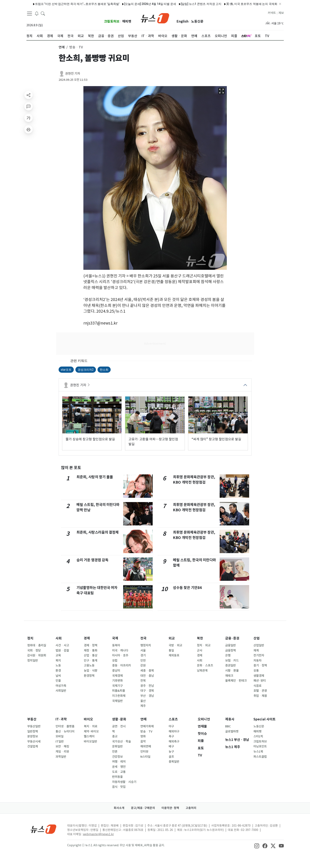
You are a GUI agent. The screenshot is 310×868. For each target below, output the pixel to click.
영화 (143, 736)
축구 (171, 736)
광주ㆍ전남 (147, 686)
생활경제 (259, 676)
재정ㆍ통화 (91, 650)
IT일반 (60, 742)
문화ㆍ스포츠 (205, 665)
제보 (281, 13)
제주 (143, 706)
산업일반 (259, 645)
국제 (115, 638)
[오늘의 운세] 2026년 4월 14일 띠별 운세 (131, 4)
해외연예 (146, 746)
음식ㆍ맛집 (119, 787)
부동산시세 (34, 742)
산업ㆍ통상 (91, 655)
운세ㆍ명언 (119, 767)
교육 (58, 655)
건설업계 (33, 746)
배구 (171, 746)
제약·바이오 (91, 731)
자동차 (257, 661)
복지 (58, 661)
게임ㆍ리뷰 (62, 752)
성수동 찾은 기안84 (187, 588)
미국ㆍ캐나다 (120, 650)
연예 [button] (62, 47)
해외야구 (174, 731)
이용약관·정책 (170, 808)
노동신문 (197, 21)
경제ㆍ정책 (91, 645)
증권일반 (231, 665)
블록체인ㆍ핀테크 (236, 681)
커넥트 (272, 13)
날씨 (58, 676)
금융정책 (231, 650)
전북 (143, 681)
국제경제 (117, 676)
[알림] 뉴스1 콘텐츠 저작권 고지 (182, 4)
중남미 (116, 671)
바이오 (88, 719)
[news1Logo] (44, 829)
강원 (143, 665)
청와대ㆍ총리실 (37, 645)
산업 (257, 638)
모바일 (60, 736)
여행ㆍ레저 (119, 762)
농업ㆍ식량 (91, 671)
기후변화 (117, 681)
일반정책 (33, 731)
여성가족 (61, 686)
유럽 (115, 661)
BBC (228, 726)
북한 (200, 638)
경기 (143, 655)
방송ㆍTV (146, 731)
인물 (58, 681)
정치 (30, 638)
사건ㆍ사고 (62, 645)
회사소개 (119, 808)
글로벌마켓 (232, 731)
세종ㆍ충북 (147, 671)
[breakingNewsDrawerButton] (37, 13)
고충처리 (191, 808)
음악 (143, 742)
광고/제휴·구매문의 (143, 808)
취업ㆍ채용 (260, 696)
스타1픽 (258, 736)
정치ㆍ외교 (204, 645)
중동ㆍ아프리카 (122, 665)
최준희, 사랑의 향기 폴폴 (95, 477)
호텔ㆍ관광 (260, 691)
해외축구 (174, 742)
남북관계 (202, 671)
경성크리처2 (86, 370)
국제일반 (117, 701)
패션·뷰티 (260, 681)
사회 (59, 638)
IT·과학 (61, 719)
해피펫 (127, 21)
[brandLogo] (155, 18)
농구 (171, 752)
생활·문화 (119, 719)
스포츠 (173, 719)
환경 (58, 671)
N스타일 (145, 757)
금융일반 (231, 645)
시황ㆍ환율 (232, 671)
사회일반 (61, 691)
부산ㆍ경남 (147, 696)
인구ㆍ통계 (91, 661)
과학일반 (61, 757)
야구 (171, 726)
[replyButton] (28, 106)
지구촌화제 (119, 696)
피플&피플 (119, 691)
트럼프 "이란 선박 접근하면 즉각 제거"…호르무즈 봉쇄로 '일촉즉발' (58, 4)
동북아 (116, 645)
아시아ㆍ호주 (120, 655)
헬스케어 (89, 736)
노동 (58, 665)
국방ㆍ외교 (175, 645)
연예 (143, 719)
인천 (143, 661)
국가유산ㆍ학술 (122, 742)
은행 (228, 655)
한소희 (104, 370)
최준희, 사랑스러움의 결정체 (98, 532)
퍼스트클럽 (260, 757)
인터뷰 (144, 752)
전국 (143, 638)
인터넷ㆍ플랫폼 (65, 726)
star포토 (66, 370)
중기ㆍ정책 (260, 665)
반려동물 (117, 777)
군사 (200, 650)
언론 (115, 752)
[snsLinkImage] (257, 846)
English (183, 21)
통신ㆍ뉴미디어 (65, 731)
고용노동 (89, 665)
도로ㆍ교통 (119, 772)
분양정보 (33, 736)
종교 (115, 736)
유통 (256, 671)
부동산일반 (34, 726)
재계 (256, 650)
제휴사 (230, 719)
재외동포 (174, 655)
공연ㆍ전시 (119, 726)
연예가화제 (147, 726)
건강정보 (117, 757)
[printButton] (28, 129)
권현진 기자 (73, 73)
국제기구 (117, 686)
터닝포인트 (260, 746)
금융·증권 (232, 638)
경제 (87, 638)
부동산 (32, 719)
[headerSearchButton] (43, 13)
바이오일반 (90, 742)
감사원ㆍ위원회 (37, 655)
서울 (143, 650)
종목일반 (174, 762)
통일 (171, 650)
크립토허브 (112, 21)
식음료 (257, 686)
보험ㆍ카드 (232, 661)
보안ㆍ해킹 (62, 746)
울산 (143, 701)
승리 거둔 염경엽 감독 (92, 560)
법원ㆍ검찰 (62, 650)
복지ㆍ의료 (91, 726)
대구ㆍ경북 (147, 691)
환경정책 (89, 676)
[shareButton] (28, 95)
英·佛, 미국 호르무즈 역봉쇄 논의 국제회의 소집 (238, 4)
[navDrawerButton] (30, 13)
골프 (171, 757)
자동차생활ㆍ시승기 (124, 782)
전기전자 (259, 655)
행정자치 (146, 645)
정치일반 (33, 661)
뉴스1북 (258, 752)
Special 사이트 (265, 719)
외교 (172, 638)
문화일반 (117, 746)
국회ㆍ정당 (34, 650)
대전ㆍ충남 (147, 676)
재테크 (229, 676)
